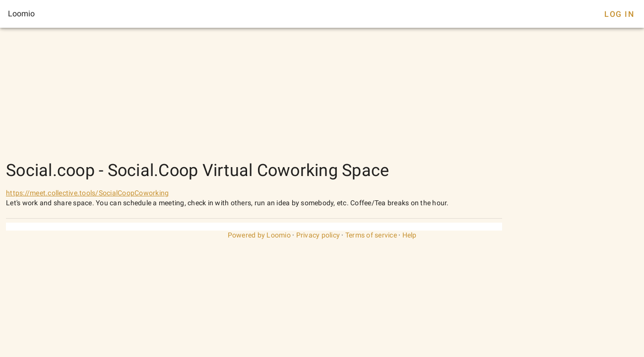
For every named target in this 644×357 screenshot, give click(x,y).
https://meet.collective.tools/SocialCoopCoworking (87, 193)
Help (410, 235)
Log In (619, 14)
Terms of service (371, 235)
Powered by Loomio (259, 235)
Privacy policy (318, 235)
